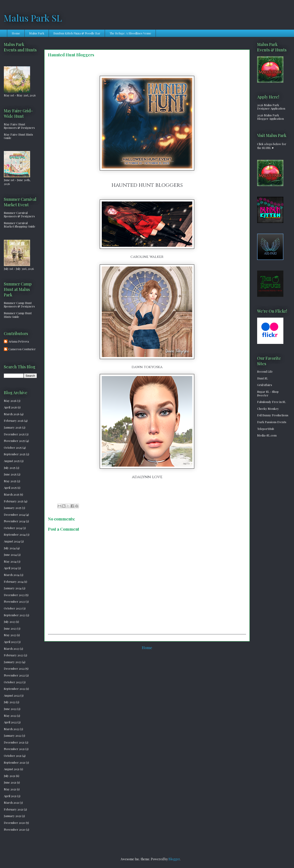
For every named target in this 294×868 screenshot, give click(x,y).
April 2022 (10, 722)
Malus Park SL (33, 18)
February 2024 (14, 581)
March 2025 (12, 494)
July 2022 (10, 702)
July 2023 (10, 622)
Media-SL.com (267, 435)
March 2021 (11, 802)
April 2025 (10, 488)
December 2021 (14, 742)
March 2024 (12, 575)
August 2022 (12, 695)
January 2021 (12, 816)
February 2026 (14, 421)
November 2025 (14, 441)
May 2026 (10, 401)
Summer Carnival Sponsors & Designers (19, 215)
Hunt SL (263, 378)
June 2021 (10, 782)
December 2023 (14, 595)
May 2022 (10, 716)
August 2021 (12, 769)
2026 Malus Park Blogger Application (270, 117)
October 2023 (13, 608)
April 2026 (10, 407)
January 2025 (13, 508)
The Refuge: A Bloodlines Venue (130, 33)
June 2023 (10, 628)
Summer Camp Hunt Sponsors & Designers (19, 305)
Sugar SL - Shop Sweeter (268, 393)
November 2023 (14, 601)
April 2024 (10, 568)
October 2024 (13, 528)
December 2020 (14, 823)
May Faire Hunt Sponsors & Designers (19, 126)
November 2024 (14, 521)
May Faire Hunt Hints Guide (18, 136)
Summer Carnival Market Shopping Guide (20, 225)
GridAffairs (265, 385)
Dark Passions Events (272, 422)
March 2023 (12, 649)
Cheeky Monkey (268, 409)
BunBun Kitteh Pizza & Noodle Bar (77, 33)
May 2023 (10, 635)
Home (16, 33)
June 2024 (10, 555)
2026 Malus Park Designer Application (271, 107)
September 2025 (15, 454)
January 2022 (13, 735)
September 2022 (15, 689)
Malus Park (37, 33)
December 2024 (14, 514)
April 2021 (10, 796)
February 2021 (13, 809)
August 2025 (12, 461)
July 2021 (9, 776)
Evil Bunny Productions (273, 415)
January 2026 (13, 427)
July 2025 (10, 468)
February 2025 (14, 501)
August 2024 (12, 541)
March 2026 (12, 414)
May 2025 (10, 481)
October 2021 (13, 756)
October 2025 (13, 447)
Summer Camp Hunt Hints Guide (18, 315)
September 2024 (15, 534)
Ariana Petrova (19, 341)
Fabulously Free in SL (271, 402)
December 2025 (14, 434)
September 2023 (15, 615)
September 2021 (14, 762)
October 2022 (13, 682)
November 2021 (14, 749)
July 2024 (10, 548)
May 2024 (10, 561)
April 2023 (10, 642)
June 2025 (10, 474)
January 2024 (13, 588)
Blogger (174, 859)
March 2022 (12, 729)
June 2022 (10, 709)
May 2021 (10, 789)
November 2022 (14, 675)
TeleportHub (266, 429)
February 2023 (14, 655)
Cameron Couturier (22, 349)
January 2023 (13, 662)
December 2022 (14, 668)
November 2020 (15, 829)
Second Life (265, 371)
